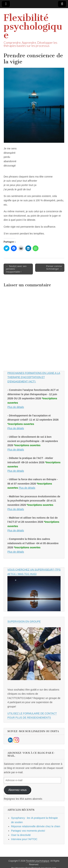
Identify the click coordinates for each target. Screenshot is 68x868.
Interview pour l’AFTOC (24, 839)
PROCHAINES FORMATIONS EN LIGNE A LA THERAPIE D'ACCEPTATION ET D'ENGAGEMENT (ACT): (34, 377)
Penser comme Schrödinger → (54, 268)
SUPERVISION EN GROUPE (24, 621)
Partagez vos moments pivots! (28, 831)
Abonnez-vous (17, 790)
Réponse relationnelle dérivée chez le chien (36, 826)
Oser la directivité (21, 835)
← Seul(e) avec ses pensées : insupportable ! (16, 269)
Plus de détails (16, 407)
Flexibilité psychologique (33, 26)
